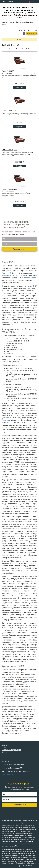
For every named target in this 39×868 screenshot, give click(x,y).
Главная (4, 22)
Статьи (4, 24)
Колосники (6, 420)
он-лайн (32, 677)
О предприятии (7, 2)
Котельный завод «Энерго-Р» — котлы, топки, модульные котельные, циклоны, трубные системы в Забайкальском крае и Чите (20, 13)
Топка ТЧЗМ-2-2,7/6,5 (10, 150)
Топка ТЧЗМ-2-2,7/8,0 (10, 189)
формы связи (6, 866)
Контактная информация (25, 22)
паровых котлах (31, 278)
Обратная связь (8, 5)
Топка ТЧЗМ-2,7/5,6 (9, 110)
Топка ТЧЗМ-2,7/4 (8, 71)
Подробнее (19, 87)
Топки (18, 49)
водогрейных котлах (10, 275)
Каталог (12, 22)
